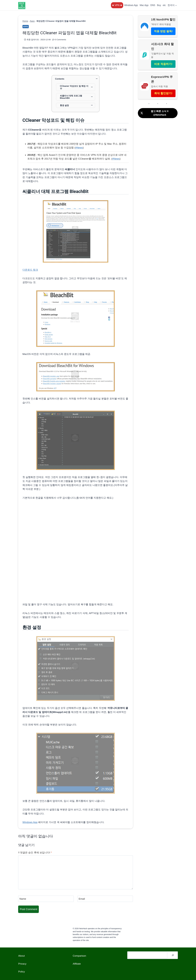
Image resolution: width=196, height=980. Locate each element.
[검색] (173, 955)
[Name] (46, 899)
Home (25, 21)
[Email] (105, 899)
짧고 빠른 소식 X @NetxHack (154, 113)
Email (82, 899)
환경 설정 (64, 105)
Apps (32, 21)
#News (79, 148)
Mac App (144, 5)
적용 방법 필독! (163, 31)
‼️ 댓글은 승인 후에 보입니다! (35, 853)
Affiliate (77, 964)
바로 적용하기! (163, 64)
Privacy (22, 964)
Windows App (131, 5)
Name (23, 899)
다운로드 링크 (30, 270)
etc (164, 5)
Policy (21, 972)
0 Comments (60, 40)
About (21, 956)
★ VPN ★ (117, 5)
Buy (159, 5)
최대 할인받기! (163, 93)
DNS (153, 5)
